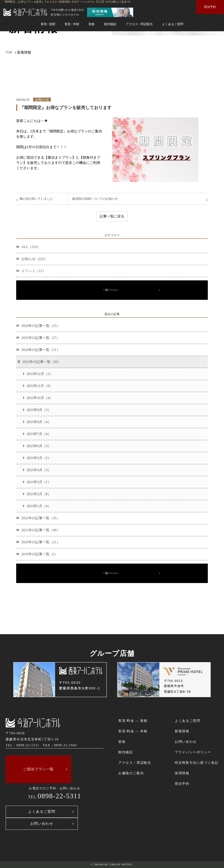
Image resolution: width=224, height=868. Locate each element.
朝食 (92, 24)
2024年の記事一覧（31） (38, 350)
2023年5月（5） (37, 458)
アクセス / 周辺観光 (139, 24)
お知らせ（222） (32, 259)
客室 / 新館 (48, 24)
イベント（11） (31, 271)
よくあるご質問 (173, 24)
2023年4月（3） (37, 470)
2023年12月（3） (38, 374)
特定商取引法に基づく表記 (197, 763)
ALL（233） (28, 247)
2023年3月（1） (37, 482)
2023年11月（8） (38, 386)
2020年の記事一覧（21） (38, 542)
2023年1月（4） (37, 506)
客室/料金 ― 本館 (133, 731)
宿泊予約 (210, 7)
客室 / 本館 (72, 24)
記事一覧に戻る (112, 216)
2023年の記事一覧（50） (39, 362)
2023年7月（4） (37, 434)
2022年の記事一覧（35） (38, 518)
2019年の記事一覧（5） (37, 554)
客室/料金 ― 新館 (133, 721)
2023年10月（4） (38, 398)
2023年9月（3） (37, 410)
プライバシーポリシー (193, 752)
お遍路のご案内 (131, 773)
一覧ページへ (111, 290)
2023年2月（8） (37, 494)
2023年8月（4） (37, 422)
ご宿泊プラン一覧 (38, 769)
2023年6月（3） (37, 446)
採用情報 (182, 773)
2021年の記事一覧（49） (38, 530)
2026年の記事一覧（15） (38, 326)
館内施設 (110, 24)
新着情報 (182, 731)
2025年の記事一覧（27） (38, 338)
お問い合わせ (42, 824)
